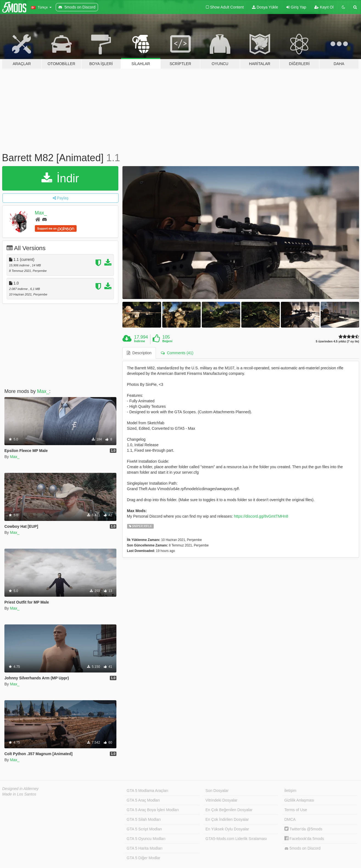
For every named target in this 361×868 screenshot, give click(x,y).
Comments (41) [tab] (177, 353)
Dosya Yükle (265, 7)
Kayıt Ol (324, 7)
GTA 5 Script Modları (144, 829)
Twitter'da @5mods (303, 829)
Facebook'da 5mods (304, 839)
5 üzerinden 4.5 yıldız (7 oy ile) (337, 341)
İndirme (140, 341)
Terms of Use (296, 810)
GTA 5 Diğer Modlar (143, 858)
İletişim (290, 791)
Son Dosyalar (217, 791)
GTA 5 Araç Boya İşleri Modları (153, 810)
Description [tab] (139, 353)
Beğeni (167, 341)
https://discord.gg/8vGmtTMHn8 (261, 516)
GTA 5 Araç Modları (143, 800)
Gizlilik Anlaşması (299, 800)
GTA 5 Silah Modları (144, 819)
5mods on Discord (303, 848)
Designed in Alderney (20, 789)
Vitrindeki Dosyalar (222, 800)
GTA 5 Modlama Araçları (147, 791)
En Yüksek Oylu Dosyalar (227, 829)
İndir (60, 178)
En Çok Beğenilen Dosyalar (229, 810)
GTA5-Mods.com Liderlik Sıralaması (236, 839)
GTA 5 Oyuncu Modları (146, 839)
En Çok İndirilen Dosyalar (227, 819)
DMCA (290, 819)
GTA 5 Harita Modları (144, 848)
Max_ (41, 213)
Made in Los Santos (19, 794)
